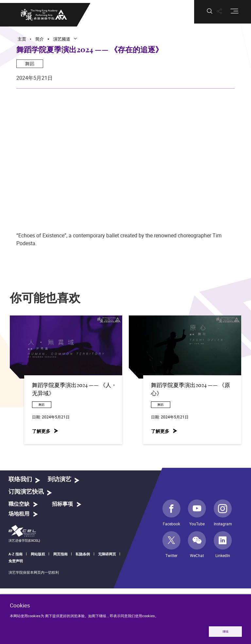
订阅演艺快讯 (26, 492)
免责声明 (16, 561)
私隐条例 (83, 554)
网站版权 (38, 554)
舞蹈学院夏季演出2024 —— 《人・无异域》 (74, 390)
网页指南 (60, 554)
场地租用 (19, 514)
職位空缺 (19, 504)
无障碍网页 (107, 554)
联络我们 (20, 479)
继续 (226, 631)
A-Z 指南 (16, 554)
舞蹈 (30, 64)
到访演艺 (59, 479)
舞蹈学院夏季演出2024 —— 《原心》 (191, 390)
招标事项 (62, 504)
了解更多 (41, 431)
